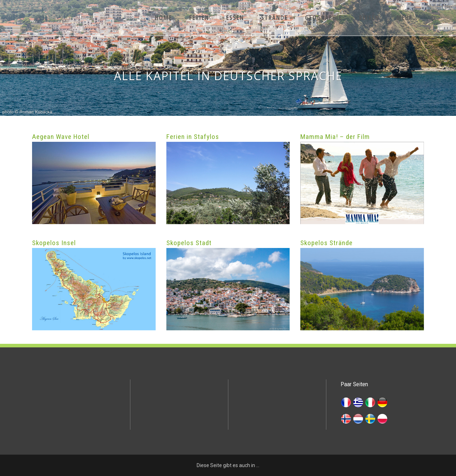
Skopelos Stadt (189, 243)
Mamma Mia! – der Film (335, 137)
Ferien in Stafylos (193, 137)
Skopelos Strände (327, 243)
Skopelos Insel (54, 243)
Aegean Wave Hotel (61, 137)
